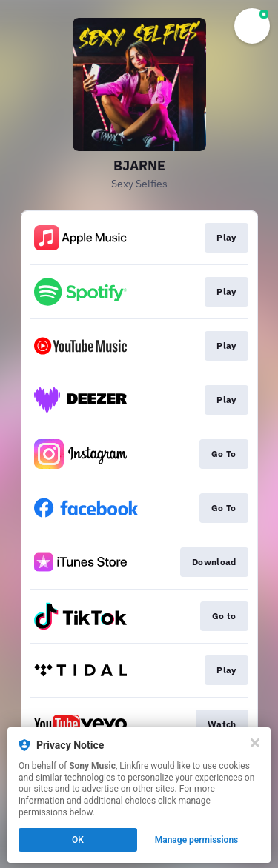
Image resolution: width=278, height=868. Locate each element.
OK (78, 840)
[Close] (255, 743)
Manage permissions (197, 840)
